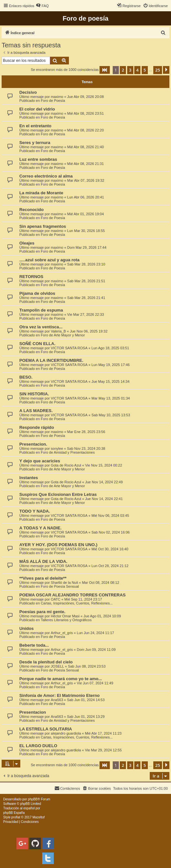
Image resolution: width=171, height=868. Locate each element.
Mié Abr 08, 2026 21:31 (86, 164)
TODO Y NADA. (35, 511)
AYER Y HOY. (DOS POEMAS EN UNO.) (58, 545)
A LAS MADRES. (36, 411)
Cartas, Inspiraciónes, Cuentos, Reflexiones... (77, 603)
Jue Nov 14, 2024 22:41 (104, 499)
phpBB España (14, 813)
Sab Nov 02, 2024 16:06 (111, 532)
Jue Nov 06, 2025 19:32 (89, 331)
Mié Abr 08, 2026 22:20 (86, 130)
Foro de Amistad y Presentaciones (68, 452)
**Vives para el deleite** (43, 578)
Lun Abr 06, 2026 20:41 (86, 197)
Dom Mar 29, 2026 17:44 (87, 247)
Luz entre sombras (38, 159)
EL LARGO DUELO (38, 746)
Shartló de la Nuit (64, 583)
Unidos (27, 628)
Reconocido (31, 210)
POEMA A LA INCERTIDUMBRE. (51, 360)
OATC (56, 599)
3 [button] (130, 70)
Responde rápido (37, 427)
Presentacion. (33, 444)
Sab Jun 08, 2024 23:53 (87, 666)
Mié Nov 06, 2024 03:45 (110, 516)
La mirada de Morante (41, 193)
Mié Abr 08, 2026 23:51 (86, 113)
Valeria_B (58, 331)
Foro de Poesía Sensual (60, 586)
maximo (57, 97)
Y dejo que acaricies (40, 461)
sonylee (57, 448)
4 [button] (137, 70)
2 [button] (123, 70)
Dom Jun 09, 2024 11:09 (96, 650)
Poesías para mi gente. (42, 612)
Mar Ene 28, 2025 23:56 (86, 432)
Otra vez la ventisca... (41, 327)
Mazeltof (39, 817)
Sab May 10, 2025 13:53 (111, 415)
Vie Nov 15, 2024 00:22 (104, 465)
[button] (105, 70)
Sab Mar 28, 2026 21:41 (86, 298)
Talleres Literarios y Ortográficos (66, 620)
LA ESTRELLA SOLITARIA (46, 729)
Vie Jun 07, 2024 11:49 (95, 683)
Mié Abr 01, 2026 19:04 (86, 214)
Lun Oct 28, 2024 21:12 (110, 566)
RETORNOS (31, 277)
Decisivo (28, 92)
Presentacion (33, 712)
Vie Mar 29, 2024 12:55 (103, 750)
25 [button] (158, 70)
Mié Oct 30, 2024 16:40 (110, 549)
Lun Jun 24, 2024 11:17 (96, 633)
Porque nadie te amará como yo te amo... (61, 679)
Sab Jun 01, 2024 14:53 (86, 700)
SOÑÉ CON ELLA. (37, 344)
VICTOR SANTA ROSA (69, 348)
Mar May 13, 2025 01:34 (111, 398)
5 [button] (145, 70)
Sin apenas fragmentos (43, 226)
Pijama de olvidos (37, 293)
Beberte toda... (34, 645)
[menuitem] (42, 6)
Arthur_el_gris (62, 633)
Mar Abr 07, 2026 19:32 (86, 180)
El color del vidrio (37, 109)
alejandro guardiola (66, 733)
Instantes (29, 478)
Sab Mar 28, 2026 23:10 (86, 264)
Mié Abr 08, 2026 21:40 (86, 147)
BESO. (26, 377)
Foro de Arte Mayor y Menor (63, 335)
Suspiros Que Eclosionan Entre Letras (58, 494)
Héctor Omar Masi (65, 616)
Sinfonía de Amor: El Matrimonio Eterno (59, 695)
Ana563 (57, 700)
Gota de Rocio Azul (66, 465)
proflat (16, 817)
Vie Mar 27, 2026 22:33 (86, 314)
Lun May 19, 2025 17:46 (111, 365)
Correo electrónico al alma (46, 176)
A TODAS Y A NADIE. (40, 528)
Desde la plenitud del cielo (46, 662)
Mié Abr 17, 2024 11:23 (103, 733)
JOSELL (57, 666)
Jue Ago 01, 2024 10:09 (102, 616)
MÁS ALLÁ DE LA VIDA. (43, 561)
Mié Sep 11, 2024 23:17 (83, 599)
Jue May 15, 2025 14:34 (110, 381)
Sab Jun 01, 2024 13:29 (86, 717)
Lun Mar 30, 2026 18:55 (86, 231)
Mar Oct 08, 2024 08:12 (100, 583)
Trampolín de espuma (41, 310)
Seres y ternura (35, 143)
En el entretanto (35, 126)
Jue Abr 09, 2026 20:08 (86, 97)
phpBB (33, 799)
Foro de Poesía (53, 101)
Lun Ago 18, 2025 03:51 (110, 348)
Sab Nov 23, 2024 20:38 (86, 448)
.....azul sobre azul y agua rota (49, 260)
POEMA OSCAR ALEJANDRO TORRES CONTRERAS (72, 595)
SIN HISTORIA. (34, 394)
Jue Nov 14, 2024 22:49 (104, 482)
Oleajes (27, 243)
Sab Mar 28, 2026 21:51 (86, 281)
